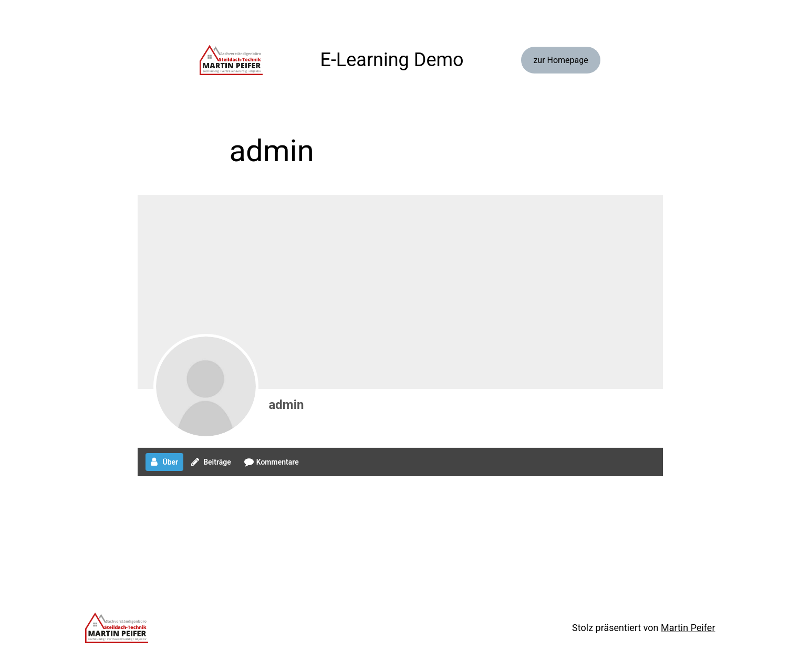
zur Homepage (560, 60)
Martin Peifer (688, 628)
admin (287, 405)
